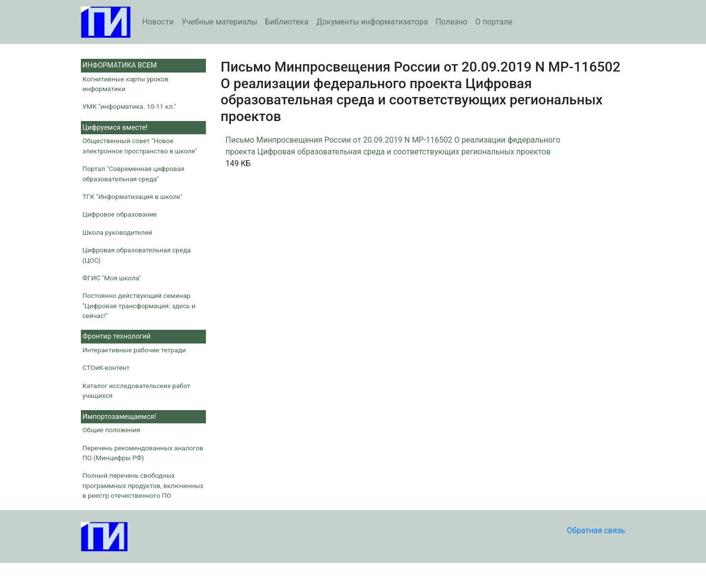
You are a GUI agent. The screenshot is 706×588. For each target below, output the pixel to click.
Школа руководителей (117, 232)
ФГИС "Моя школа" (112, 278)
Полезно (452, 22)
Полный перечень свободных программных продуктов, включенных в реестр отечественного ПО (143, 485)
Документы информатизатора (372, 22)
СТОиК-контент (106, 367)
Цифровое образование (120, 214)
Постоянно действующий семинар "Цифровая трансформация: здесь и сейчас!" (139, 306)
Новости (158, 22)
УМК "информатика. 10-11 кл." (129, 106)
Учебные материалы (219, 22)
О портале (494, 22)
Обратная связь (596, 530)
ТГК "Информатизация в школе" (132, 196)
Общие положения (111, 430)
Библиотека (287, 22)
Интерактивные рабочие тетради (134, 350)
